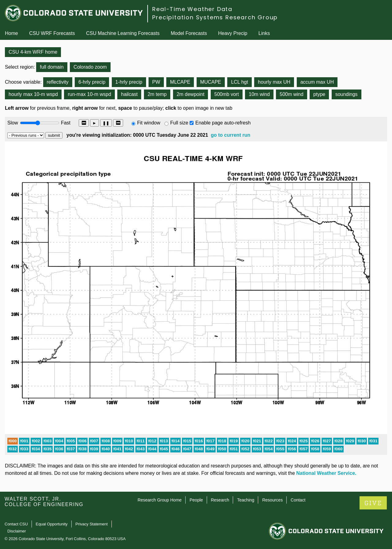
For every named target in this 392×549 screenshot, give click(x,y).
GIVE (373, 503)
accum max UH (317, 82)
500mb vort (227, 94)
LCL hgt (239, 82)
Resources (272, 500)
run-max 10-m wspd (89, 94)
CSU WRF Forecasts (52, 33)
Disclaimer (17, 531)
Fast (65, 123)
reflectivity (58, 82)
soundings (347, 94)
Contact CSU (16, 524)
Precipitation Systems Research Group (215, 17)
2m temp (157, 94)
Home (11, 33)
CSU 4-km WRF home (33, 52)
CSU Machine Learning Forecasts (123, 33)
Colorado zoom (90, 67)
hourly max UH (274, 82)
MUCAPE (211, 82)
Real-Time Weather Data (192, 9)
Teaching (246, 500)
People (196, 500)
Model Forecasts (189, 33)
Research (220, 500)
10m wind (259, 94)
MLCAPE (180, 82)
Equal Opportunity (52, 524)
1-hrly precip (129, 82)
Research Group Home (160, 500)
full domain (52, 67)
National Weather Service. (326, 473)
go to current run (230, 135)
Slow (13, 123)
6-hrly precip (92, 82)
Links (264, 33)
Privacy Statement (92, 524)
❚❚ (106, 123)
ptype (319, 94)
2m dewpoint (191, 94)
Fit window (149, 123)
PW (156, 82)
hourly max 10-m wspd (33, 94)
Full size (179, 123)
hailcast (129, 94)
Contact (298, 500)
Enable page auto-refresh (223, 123)
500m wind (291, 94)
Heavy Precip (233, 33)
